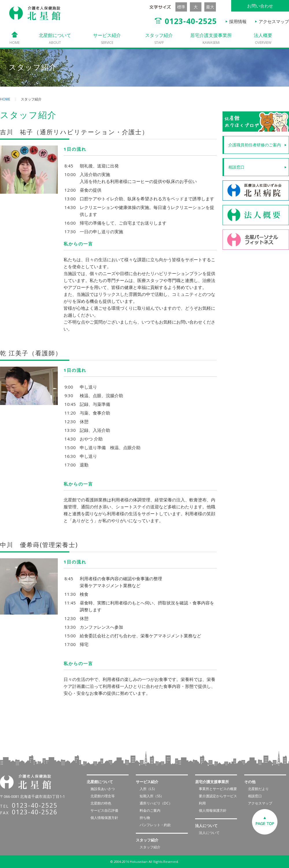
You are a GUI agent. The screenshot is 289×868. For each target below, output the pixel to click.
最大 (210, 7)
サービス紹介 (107, 39)
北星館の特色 (101, 803)
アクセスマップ (274, 21)
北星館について (55, 39)
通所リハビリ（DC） (156, 803)
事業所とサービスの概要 (218, 789)
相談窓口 (236, 167)
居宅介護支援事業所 (211, 39)
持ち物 (145, 818)
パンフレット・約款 (155, 825)
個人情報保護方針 (104, 818)
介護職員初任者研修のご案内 (255, 145)
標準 (181, 7)
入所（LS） (148, 789)
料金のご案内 (150, 810)
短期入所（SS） (152, 796)
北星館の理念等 (103, 796)
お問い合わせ (260, 6)
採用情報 (238, 21)
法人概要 (263, 39)
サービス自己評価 (104, 810)
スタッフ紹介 (159, 39)
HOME (5, 99)
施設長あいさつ (103, 789)
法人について (209, 833)
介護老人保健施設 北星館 (35, 13)
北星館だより (258, 789)
